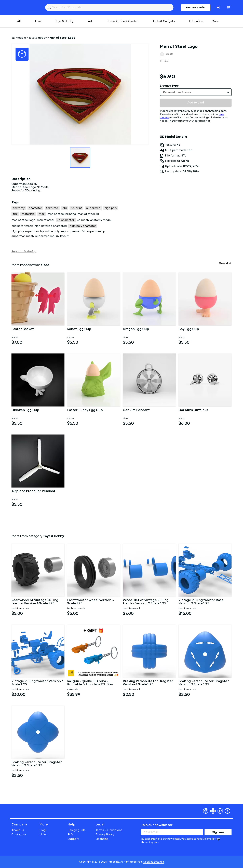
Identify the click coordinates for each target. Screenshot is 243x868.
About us (18, 830)
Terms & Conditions (109, 830)
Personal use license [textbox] (177, 92)
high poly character (83, 226)
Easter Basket (23, 329)
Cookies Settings (153, 862)
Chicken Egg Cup (25, 410)
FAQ (70, 834)
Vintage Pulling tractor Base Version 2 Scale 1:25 (201, 602)
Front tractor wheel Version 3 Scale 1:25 (90, 602)
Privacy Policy (105, 834)
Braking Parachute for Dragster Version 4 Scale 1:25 (148, 683)
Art (90, 21)
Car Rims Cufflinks (193, 410)
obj (65, 208)
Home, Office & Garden (122, 21)
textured (52, 208)
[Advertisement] (196, 208)
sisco (169, 54)
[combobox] (196, 92)
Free (38, 21)
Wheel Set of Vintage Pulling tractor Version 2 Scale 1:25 (146, 602)
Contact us (19, 834)
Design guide (77, 830)
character (35, 208)
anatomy (19, 208)
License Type (169, 86)
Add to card (196, 103)
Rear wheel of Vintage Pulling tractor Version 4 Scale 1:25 (35, 602)
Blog (43, 830)
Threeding (25, 7)
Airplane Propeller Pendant (33, 491)
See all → (225, 263)
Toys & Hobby (65, 21)
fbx (15, 214)
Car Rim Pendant (136, 410)
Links (43, 834)
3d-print (76, 208)
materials (28, 214)
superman (93, 208)
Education (196, 21)
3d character (66, 220)
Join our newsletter (157, 825)
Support (73, 839)
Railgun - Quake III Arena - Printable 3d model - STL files (90, 683)
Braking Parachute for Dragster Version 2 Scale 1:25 (37, 764)
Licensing (102, 839)
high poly (111, 208)
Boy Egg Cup (189, 329)
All (19, 21)
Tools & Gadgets (164, 21)
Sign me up (218, 833)
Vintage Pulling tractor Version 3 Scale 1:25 (37, 683)
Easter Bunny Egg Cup (85, 410)
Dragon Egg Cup (136, 329)
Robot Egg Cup (79, 329)
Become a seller (196, 7)
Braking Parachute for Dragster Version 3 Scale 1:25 (204, 683)
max (42, 214)
